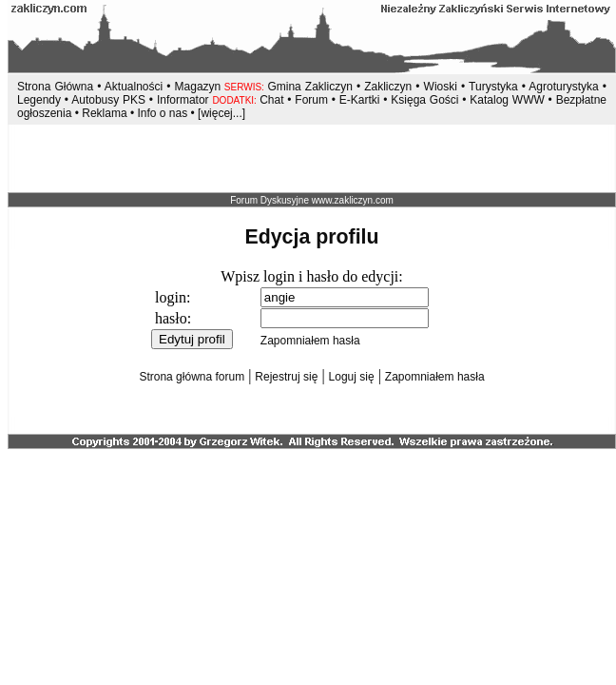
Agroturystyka (565, 87)
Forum (311, 100)
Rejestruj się (286, 377)
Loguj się (352, 377)
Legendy (39, 100)
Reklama (104, 113)
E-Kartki (361, 100)
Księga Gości (424, 100)
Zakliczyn (388, 87)
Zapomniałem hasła (310, 341)
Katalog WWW (509, 100)
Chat (273, 100)
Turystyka (493, 87)
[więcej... (220, 113)
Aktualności (134, 87)
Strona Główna (55, 87)
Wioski (441, 87)
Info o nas (162, 113)
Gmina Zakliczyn (309, 87)
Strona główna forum (192, 377)
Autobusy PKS (108, 100)
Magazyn (198, 87)
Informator (183, 100)
